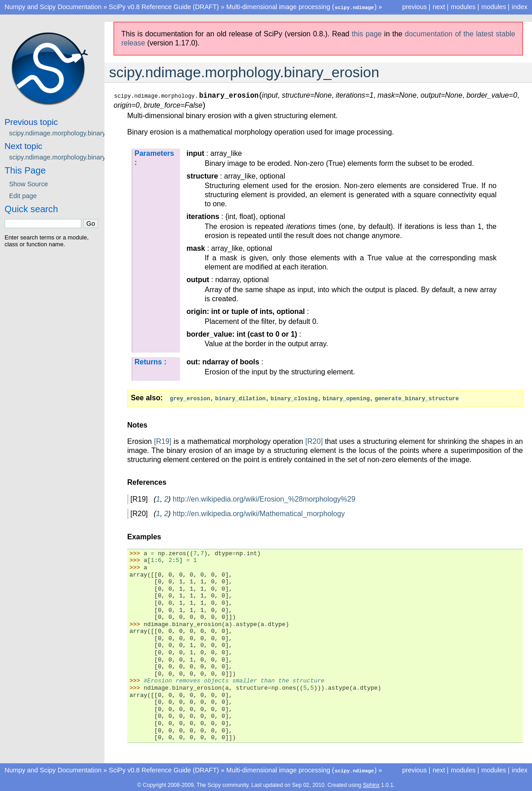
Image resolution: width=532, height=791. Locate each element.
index (520, 7)
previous (414, 7)
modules (493, 7)
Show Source (29, 184)
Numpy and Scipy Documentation (53, 7)
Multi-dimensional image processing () (301, 7)
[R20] (314, 440)
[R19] (163, 440)
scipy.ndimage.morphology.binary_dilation (70, 133)
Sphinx (371, 784)
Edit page (23, 195)
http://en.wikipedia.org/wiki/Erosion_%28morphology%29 (264, 498)
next (439, 7)
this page (367, 33)
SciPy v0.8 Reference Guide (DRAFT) (164, 7)
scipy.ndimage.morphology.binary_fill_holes (72, 157)
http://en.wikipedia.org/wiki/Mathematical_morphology (259, 513)
